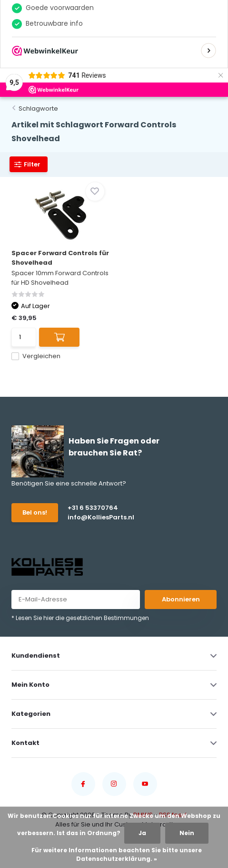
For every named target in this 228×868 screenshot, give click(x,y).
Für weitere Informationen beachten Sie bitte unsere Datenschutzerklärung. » (117, 854)
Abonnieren (181, 599)
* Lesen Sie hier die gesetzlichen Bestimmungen (80, 618)
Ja (142, 833)
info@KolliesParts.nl (101, 517)
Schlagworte (38, 108)
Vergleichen (36, 356)
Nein (187, 833)
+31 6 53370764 (93, 508)
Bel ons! (35, 512)
